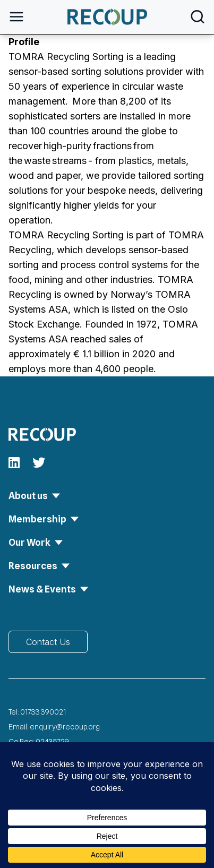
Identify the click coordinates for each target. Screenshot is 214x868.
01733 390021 (43, 712)
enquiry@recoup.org (65, 727)
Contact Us (48, 642)
